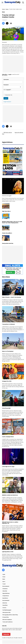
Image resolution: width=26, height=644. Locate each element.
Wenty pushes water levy (8, 243)
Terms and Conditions (7, 622)
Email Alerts (5, 598)
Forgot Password (7, 102)
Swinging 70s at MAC (7, 381)
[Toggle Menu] (2, 3)
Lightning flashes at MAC (8, 552)
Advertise (5, 603)
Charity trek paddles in (7, 233)
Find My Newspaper (7, 610)
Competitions (6, 596)
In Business (5, 589)
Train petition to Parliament (8, 324)
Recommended (6, 600)
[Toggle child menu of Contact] (23, 608)
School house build (6, 408)
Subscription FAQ (6, 612)
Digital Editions (6, 593)
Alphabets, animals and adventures (10, 495)
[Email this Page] (11, 23)
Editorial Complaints (7, 620)
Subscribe (5, 591)
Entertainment (6, 586)
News (7, 9)
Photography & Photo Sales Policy (10, 615)
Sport (4, 581)
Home (3, 9)
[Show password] (20, 87)
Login (4, 574)
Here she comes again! (7, 196)
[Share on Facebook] (3, 23)
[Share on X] (7, 23)
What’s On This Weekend (8, 351)
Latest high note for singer (8, 467)
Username (6, 79)
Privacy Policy (6, 617)
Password (6, 85)
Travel (4, 584)
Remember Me (8, 95)
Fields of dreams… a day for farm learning (11, 297)
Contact (4, 608)
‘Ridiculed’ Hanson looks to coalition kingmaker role (10, 523)
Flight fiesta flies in (6, 211)
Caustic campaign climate (8, 437)
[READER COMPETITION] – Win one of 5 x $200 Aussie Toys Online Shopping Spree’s (12, 222)
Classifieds (5, 605)
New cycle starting (19, 132)
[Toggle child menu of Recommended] (23, 601)
